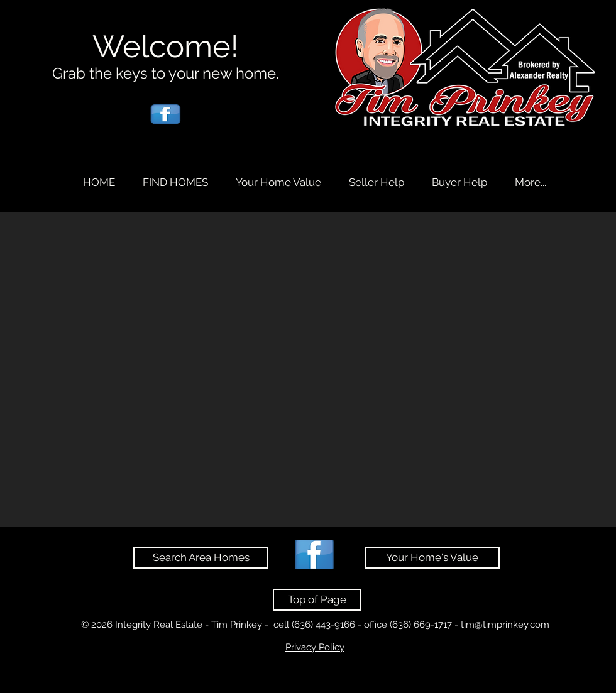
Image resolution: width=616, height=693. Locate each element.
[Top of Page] (317, 600)
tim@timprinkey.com (505, 625)
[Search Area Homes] (201, 558)
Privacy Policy (315, 647)
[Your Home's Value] (432, 558)
